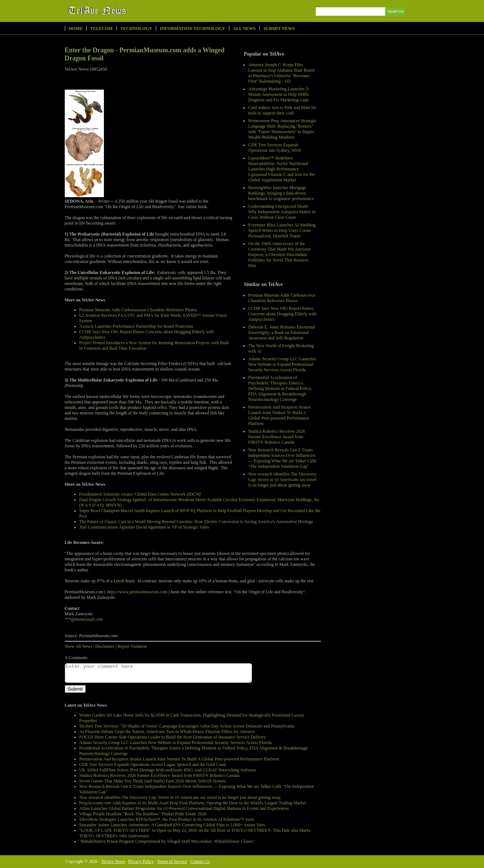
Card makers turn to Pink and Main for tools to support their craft (282, 110)
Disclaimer (105, 646)
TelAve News (119, 11)
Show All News (78, 646)
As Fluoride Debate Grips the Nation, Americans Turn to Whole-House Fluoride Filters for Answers (167, 732)
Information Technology (193, 29)
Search (396, 20)
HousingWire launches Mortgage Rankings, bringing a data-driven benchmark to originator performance (281, 193)
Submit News (279, 29)
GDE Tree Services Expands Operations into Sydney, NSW (275, 148)
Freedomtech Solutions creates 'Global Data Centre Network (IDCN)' (140, 494)
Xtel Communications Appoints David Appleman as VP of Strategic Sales (144, 527)
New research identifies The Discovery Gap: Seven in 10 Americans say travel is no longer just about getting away (283, 480)
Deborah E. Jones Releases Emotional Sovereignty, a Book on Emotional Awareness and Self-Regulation (282, 332)
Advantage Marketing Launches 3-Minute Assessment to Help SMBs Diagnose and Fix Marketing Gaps (279, 94)
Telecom (102, 29)
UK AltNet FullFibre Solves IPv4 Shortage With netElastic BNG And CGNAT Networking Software (168, 770)
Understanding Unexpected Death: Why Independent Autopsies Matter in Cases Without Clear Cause (282, 212)
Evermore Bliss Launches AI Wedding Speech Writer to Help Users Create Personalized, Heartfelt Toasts (282, 230)
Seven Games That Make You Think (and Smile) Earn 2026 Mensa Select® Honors (153, 781)
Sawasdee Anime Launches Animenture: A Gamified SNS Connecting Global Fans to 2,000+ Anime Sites (172, 825)
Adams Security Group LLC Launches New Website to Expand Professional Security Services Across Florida (282, 364)
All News (244, 29)
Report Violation (132, 646)
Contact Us (200, 861)
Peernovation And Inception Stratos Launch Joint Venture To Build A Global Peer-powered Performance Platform (280, 415)
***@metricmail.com (84, 619)
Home (76, 29)
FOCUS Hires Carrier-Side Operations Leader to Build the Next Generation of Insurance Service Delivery (173, 737)
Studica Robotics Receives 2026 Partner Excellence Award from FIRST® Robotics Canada (277, 437)
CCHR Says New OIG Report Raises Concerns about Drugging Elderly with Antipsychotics (283, 314)
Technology (136, 29)
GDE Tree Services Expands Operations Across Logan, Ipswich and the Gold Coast (153, 764)
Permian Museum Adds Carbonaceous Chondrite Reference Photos (282, 298)
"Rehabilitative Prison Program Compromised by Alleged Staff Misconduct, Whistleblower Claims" (167, 841)
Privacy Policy (141, 861)
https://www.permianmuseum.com (137, 592)
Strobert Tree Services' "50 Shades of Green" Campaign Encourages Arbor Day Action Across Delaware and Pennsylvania (187, 726)
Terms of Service (172, 861)
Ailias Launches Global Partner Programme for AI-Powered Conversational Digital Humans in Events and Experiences (184, 808)
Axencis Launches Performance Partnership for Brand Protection (136, 326)
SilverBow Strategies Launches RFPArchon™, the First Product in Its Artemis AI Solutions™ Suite (167, 819)
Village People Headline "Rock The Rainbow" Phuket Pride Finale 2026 (143, 814)
